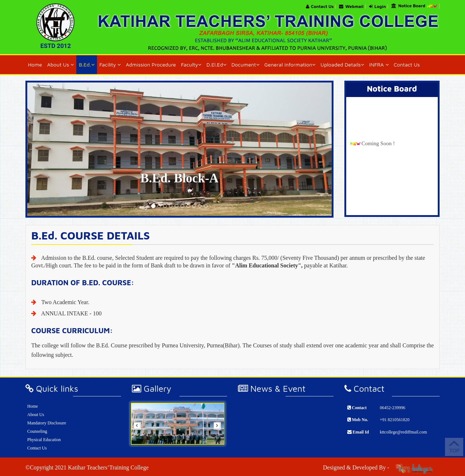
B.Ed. (86, 64)
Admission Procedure (151, 64)
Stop (217, 454)
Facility (110, 64)
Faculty (191, 64)
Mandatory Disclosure (47, 423)
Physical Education (44, 440)
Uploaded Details (342, 64)
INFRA (379, 64)
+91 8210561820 (395, 420)
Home (35, 64)
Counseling (37, 431)
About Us (61, 64)
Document (245, 64)
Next (219, 428)
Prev (139, 428)
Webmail (351, 7)
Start (217, 450)
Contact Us (320, 7)
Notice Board (414, 6)
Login (378, 7)
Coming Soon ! (378, 148)
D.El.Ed (216, 64)
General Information (290, 64)
